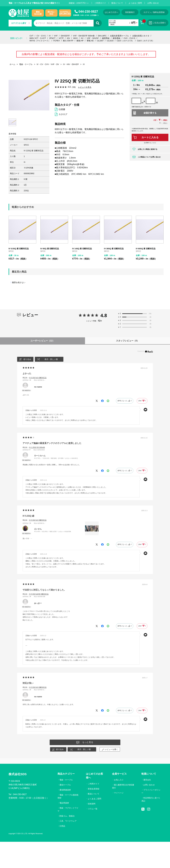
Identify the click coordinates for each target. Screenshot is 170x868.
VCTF (61, 38)
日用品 (62, 826)
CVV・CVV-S (129, 38)
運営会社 (147, 780)
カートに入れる (150, 137)
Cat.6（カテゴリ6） (145, 41)
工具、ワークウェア (68, 821)
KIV (68, 38)
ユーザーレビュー (43, 341)
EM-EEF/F (65, 36)
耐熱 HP (80, 41)
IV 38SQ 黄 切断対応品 (114, 249)
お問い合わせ (153, 3)
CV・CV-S (41, 36)
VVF (56, 36)
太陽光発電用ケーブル (119, 36)
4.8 (104, 315)
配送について (117, 3)
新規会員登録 (94, 789)
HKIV (75, 38)
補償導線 (106, 38)
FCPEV (57, 41)
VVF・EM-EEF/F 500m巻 (84, 36)
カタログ (63, 114)
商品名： (34, 378)
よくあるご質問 (135, 3)
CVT (31, 36)
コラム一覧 (93, 809)
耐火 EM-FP (68, 41)
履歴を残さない (19, 282)
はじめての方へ (112, 12)
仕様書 (62, 109)
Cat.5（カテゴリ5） (125, 41)
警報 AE (90, 41)
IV (50, 36)
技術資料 (92, 804)
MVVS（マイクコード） (40, 41)
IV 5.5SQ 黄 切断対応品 (19, 249)
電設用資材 (64, 803)
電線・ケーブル (66, 780)
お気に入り (119, 780)
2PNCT (52, 38)
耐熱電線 (117, 38)
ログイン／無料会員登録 (154, 12)
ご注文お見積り (157, 23)
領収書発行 (130, 12)
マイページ (119, 793)
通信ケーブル (65, 785)
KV (82, 38)
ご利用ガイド (100, 3)
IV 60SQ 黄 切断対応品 (146, 249)
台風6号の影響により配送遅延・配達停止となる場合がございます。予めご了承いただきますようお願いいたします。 (86, 54)
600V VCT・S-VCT (38, 38)
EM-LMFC (102, 36)
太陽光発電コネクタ (141, 36)
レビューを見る (85, 87)
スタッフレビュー (128, 341)
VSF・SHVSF (93, 38)
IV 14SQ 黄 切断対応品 (82, 249)
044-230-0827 (88, 12)
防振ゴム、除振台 (67, 816)
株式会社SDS (18, 774)
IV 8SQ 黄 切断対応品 (50, 249)
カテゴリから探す (20, 23)
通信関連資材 (65, 790)
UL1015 (110, 41)
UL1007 (100, 41)
